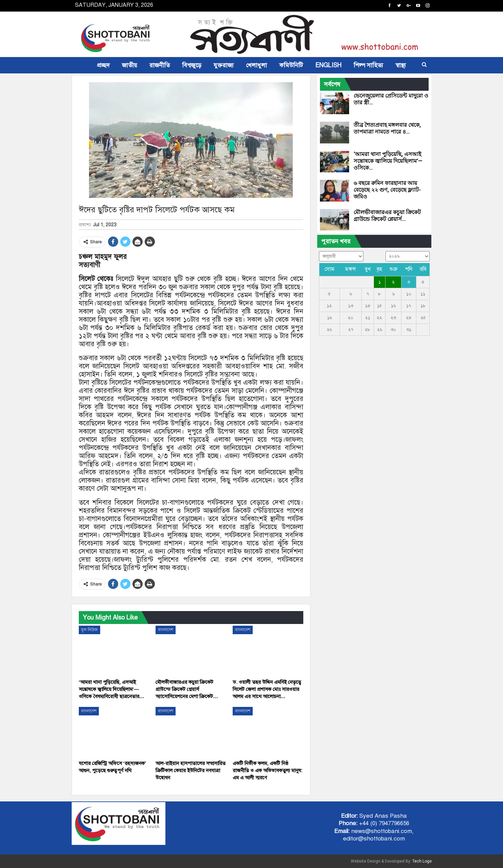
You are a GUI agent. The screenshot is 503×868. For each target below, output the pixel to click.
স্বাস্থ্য (401, 65)
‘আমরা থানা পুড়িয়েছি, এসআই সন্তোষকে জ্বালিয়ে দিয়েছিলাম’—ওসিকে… (388, 161)
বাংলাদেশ (166, 630)
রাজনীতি (160, 65)
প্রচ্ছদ (103, 65)
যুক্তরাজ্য (224, 65)
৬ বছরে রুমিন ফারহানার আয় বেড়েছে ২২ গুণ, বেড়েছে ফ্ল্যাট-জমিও (387, 190)
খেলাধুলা (256, 65)
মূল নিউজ (89, 630)
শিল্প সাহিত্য (368, 65)
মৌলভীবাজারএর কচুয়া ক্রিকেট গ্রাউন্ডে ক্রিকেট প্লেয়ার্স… (387, 216)
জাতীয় (130, 65)
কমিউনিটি (291, 65)
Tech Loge (422, 861)
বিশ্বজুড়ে (192, 65)
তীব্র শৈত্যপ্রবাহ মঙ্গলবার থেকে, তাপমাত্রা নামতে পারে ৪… (387, 128)
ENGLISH (328, 65)
